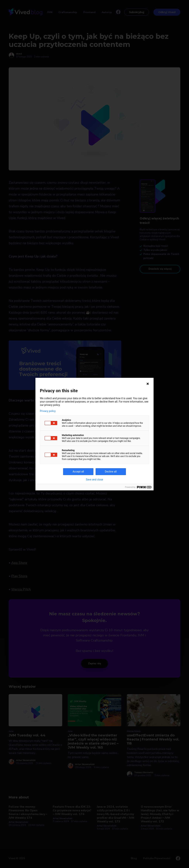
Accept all (78, 472)
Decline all (111, 472)
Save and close (94, 479)
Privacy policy (48, 411)
